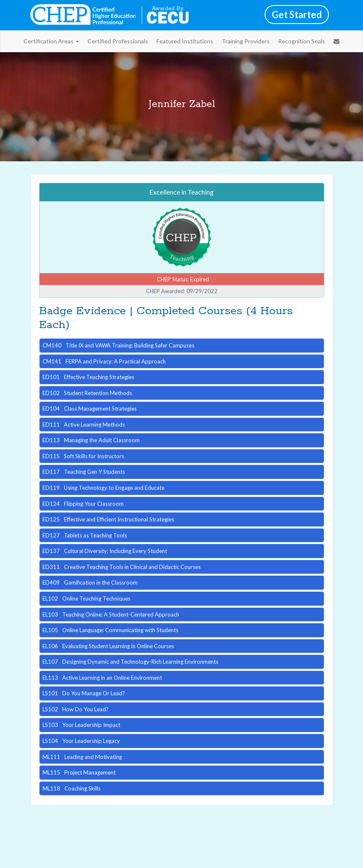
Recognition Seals (302, 41)
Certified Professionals (118, 41)
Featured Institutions (185, 41)
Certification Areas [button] (51, 41)
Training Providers (246, 41)
